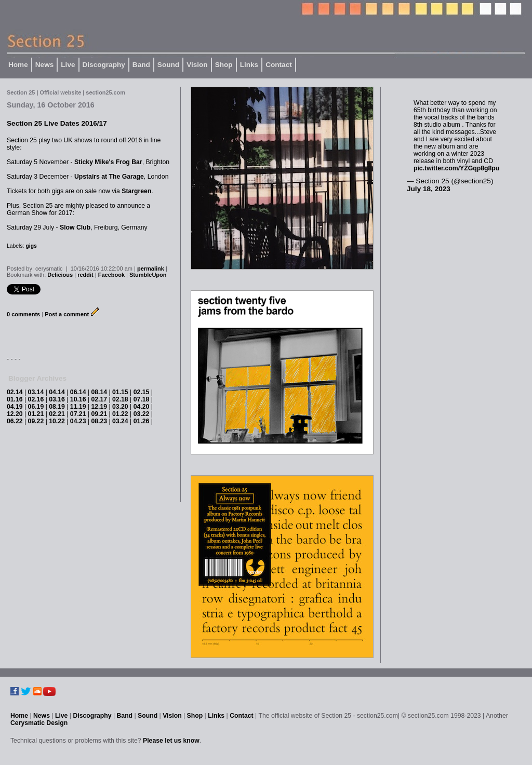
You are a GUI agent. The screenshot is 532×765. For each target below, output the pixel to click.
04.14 (57, 392)
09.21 (99, 414)
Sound (168, 65)
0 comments (23, 314)
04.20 (142, 407)
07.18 (142, 399)
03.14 (36, 392)
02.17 (99, 399)
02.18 (120, 399)
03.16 (57, 399)
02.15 (142, 392)
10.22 (57, 421)
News (45, 65)
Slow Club (75, 227)
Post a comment (67, 314)
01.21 (36, 414)
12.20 (15, 414)
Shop (224, 65)
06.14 (78, 392)
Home (18, 65)
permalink (151, 269)
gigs (31, 246)
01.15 (120, 392)
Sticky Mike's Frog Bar (108, 162)
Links (249, 65)
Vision (197, 65)
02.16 (36, 399)
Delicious (60, 275)
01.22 (120, 414)
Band (141, 65)
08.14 (99, 392)
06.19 (36, 407)
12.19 (99, 407)
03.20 (120, 407)
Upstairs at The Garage (109, 177)
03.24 (120, 421)
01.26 (142, 421)
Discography (104, 65)
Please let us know (171, 741)
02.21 (57, 414)
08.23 (99, 421)
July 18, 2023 (429, 189)
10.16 (78, 399)
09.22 (36, 421)
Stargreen (136, 191)
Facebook (111, 275)
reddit (85, 275)
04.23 (78, 421)
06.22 (15, 421)
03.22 (142, 414)
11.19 (78, 407)
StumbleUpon (148, 275)
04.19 (15, 407)
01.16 (15, 399)
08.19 (57, 407)
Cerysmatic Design (39, 723)
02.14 (15, 392)
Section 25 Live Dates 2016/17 (57, 123)
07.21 (78, 414)
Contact (279, 65)
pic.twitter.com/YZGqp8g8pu (456, 168)
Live (68, 65)
